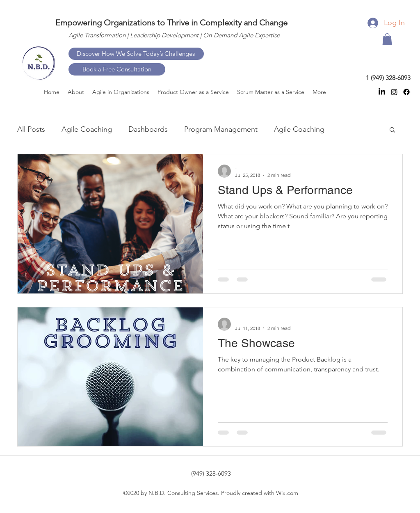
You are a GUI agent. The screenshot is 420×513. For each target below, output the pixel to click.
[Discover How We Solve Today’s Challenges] (136, 54)
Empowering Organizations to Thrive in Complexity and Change (171, 23)
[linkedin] (382, 92)
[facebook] (406, 92)
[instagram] (394, 92)
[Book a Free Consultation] (117, 69)
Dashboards (148, 129)
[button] (387, 39)
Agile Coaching (87, 129)
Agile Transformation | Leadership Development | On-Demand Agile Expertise (174, 35)
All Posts (31, 129)
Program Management (221, 129)
